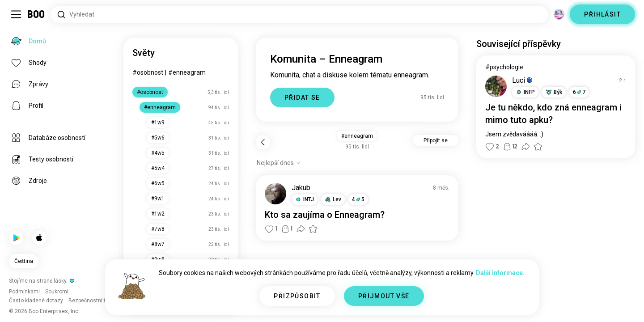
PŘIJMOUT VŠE (384, 296)
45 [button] (358, 199)
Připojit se (436, 140)
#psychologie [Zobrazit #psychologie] (504, 67)
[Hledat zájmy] (299, 15)
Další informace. (500, 273)
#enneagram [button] (357, 136)
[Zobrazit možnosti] (279, 163)
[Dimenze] (559, 14)
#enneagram (187, 72)
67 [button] (579, 92)
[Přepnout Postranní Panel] (16, 14)
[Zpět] (263, 142)
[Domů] (36, 14)
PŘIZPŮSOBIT (297, 296)
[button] (305, 199)
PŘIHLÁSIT (602, 14)
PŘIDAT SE (302, 97)
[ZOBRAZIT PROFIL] (275, 194)
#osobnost (148, 72)
